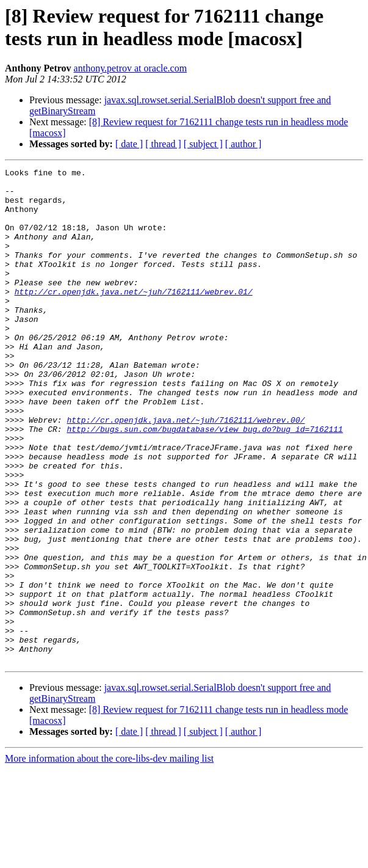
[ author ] (244, 144)
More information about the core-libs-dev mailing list (109, 857)
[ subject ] (203, 144)
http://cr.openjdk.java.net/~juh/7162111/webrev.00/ (186, 471)
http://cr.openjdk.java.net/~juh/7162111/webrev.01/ (134, 317)
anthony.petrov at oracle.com (131, 68)
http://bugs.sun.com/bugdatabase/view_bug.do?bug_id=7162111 (204, 482)
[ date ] (129, 144)
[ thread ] (163, 144)
